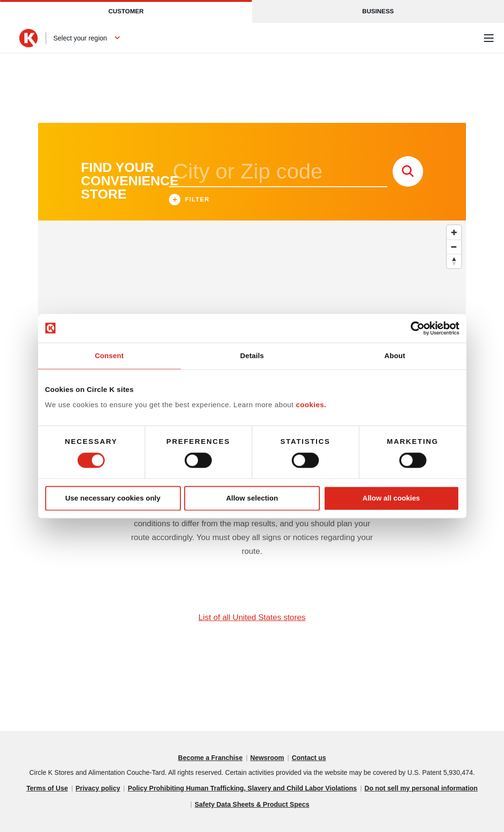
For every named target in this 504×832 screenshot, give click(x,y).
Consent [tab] (109, 356)
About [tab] (395, 356)
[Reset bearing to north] (454, 261)
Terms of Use (46, 789)
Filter (189, 201)
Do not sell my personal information (422, 789)
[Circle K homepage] (29, 38)
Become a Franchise (210, 758)
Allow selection (252, 498)
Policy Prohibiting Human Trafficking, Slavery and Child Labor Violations (242, 789)
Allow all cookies (391, 498)
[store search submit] (408, 171)
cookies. (311, 405)
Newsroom (267, 758)
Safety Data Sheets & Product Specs (252, 805)
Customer (126, 11)
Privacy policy (97, 789)
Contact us (309, 758)
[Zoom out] (454, 247)
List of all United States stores (252, 617)
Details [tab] (252, 356)
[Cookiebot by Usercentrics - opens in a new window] (418, 328)
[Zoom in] (454, 232)
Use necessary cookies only (113, 498)
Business (378, 11)
